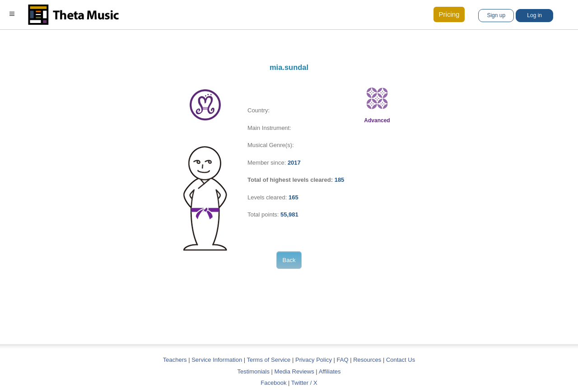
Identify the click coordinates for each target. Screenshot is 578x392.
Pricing (449, 14)
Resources (367, 360)
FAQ (343, 360)
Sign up (496, 15)
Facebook (273, 383)
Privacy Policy (314, 360)
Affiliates (330, 371)
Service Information (217, 360)
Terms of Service (269, 360)
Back (289, 260)
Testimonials (253, 371)
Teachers (176, 360)
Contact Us (401, 360)
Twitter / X (304, 383)
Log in (534, 15)
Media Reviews (294, 371)
